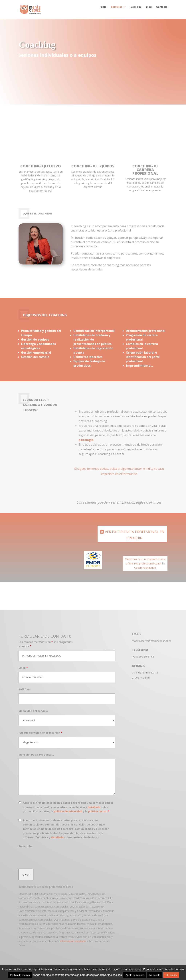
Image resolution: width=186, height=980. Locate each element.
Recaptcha (26, 842)
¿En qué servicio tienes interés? (40, 728)
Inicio (103, 12)
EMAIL (137, 629)
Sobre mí (136, 12)
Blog (149, 12)
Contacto (162, 12)
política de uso (98, 807)
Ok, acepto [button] (171, 975)
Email (23, 663)
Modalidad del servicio (33, 707)
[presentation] (46, 853)
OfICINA (138, 661)
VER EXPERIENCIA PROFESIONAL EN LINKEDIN (135, 530)
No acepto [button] (155, 975)
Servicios (117, 12)
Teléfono (25, 685)
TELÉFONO (140, 645)
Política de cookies (20, 975)
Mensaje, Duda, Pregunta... (36, 750)
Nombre (25, 642)
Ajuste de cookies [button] (135, 975)
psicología (86, 435)
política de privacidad (68, 807)
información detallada (73, 937)
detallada (94, 803)
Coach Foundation (145, 563)
